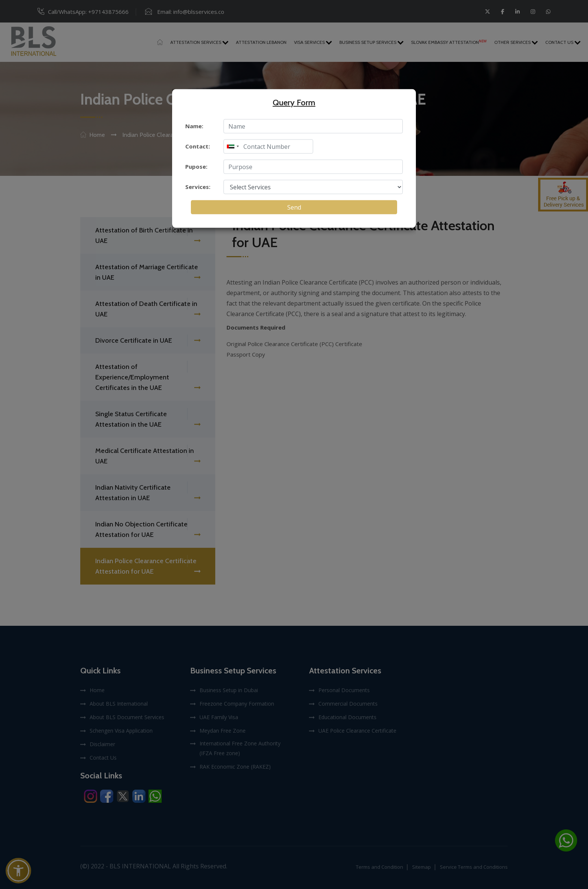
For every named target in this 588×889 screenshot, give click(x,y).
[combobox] (232, 146)
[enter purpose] (313, 166)
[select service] (313, 187)
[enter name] (313, 126)
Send (294, 207)
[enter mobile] (268, 146)
